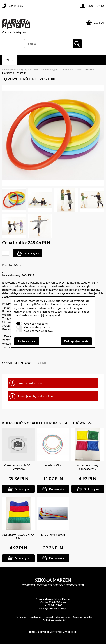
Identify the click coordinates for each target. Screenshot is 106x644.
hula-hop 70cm (53, 465)
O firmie (21, 617)
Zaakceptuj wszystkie (76, 341)
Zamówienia (63, 617)
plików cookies (41, 304)
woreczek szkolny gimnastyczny (87, 467)
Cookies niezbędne (36, 323)
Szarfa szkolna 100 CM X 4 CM (18, 536)
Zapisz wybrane (27, 341)
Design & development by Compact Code (53, 632)
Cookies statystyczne (37, 327)
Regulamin (35, 617)
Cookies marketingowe (38, 331)
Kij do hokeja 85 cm (53, 534)
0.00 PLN (99, 23)
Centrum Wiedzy (83, 617)
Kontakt (48, 617)
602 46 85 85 (16, 6)
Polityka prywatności (54, 620)
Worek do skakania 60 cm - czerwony (18, 467)
